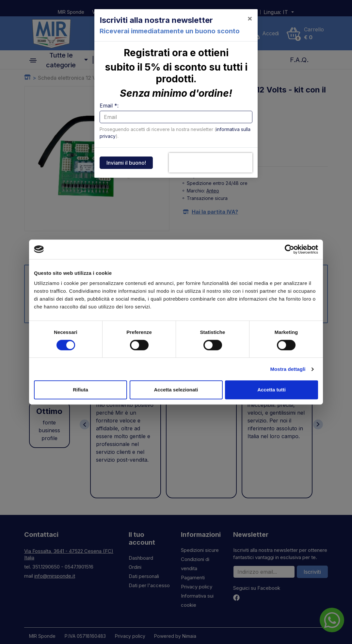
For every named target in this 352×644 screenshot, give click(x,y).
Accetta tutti (272, 390)
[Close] (250, 18)
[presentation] (211, 163)
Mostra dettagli (288, 369)
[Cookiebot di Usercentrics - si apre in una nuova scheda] (289, 249)
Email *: (109, 106)
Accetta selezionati (176, 390)
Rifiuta (80, 390)
